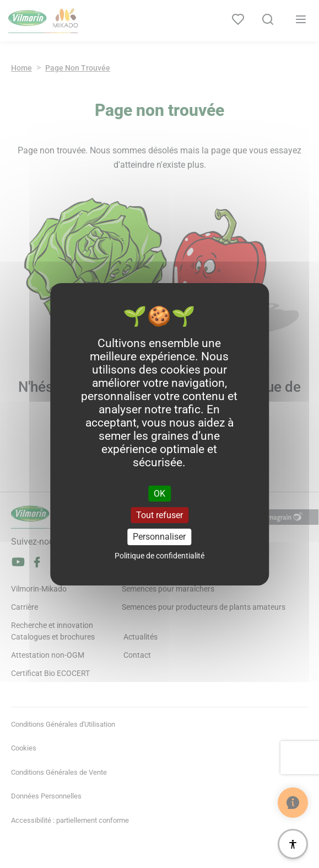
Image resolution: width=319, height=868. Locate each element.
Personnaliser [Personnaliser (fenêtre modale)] (159, 537)
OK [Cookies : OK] (159, 494)
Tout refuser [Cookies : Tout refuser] (159, 515)
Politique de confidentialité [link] (159, 556)
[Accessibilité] (293, 844)
